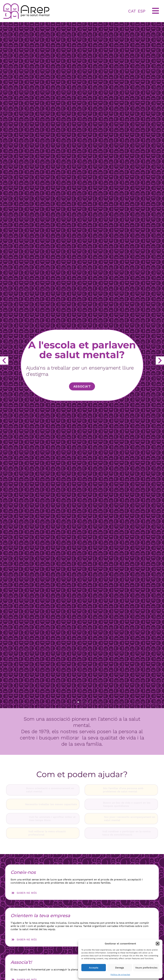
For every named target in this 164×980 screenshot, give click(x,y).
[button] (158, 944)
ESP (142, 11)
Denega (120, 968)
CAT (132, 11)
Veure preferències (146, 968)
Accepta (94, 968)
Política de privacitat (120, 975)
